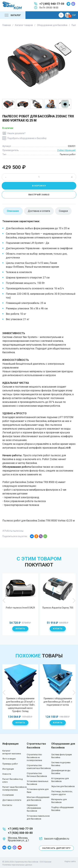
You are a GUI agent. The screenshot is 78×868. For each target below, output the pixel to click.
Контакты (7, 805)
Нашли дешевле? (16, 133)
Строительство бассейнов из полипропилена (34, 757)
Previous (4, 601)
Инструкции (8, 769)
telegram (68, 4)
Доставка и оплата (12, 800)
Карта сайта (70, 861)
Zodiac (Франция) (66, 150)
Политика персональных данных (17, 865)
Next (74, 601)
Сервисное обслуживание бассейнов (34, 808)
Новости (7, 774)
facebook (4, 847)
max (73, 4)
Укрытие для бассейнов (63, 786)
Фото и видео (9, 759)
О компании (8, 795)
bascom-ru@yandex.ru (57, 839)
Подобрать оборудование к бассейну (27, 138)
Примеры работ (10, 764)
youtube (20, 847)
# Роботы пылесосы (13, 531)
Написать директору (56, 848)
